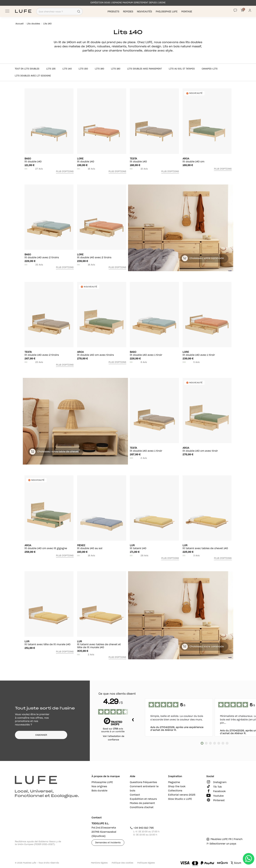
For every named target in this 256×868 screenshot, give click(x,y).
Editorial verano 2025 (182, 795)
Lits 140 (67, 69)
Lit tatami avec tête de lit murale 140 (49, 643)
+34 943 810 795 (142, 828)
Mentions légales (99, 863)
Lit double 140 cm (207, 160)
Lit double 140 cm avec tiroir (207, 449)
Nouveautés (145, 12)
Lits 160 (99, 69)
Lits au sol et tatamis (182, 69)
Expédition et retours (143, 799)
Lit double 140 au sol (102, 547)
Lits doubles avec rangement (145, 69)
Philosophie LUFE (167, 12)
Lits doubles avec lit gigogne (33, 76)
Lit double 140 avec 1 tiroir (154, 354)
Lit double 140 (49, 160)
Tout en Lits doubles (27, 69)
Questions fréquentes (143, 782)
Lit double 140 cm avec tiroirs (102, 354)
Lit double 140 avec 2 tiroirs (49, 256)
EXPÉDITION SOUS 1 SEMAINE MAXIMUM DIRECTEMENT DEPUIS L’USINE (128, 3)
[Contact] (235, 10)
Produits (114, 12)
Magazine (174, 782)
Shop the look (177, 787)
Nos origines (99, 787)
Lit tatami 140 (154, 547)
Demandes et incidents (108, 843)
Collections (175, 791)
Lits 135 (51, 69)
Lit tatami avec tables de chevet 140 (207, 547)
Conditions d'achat (142, 807)
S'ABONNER (41, 735)
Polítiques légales (146, 863)
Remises (128, 12)
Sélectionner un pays (221, 844)
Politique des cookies (122, 863)
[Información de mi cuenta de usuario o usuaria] (250, 11)
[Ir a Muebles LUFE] (23, 11)
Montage (187, 12)
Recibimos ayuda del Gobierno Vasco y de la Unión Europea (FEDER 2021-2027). (38, 843)
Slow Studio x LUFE (180, 799)
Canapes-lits (210, 69)
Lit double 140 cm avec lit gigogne (49, 547)
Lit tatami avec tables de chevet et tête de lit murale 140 (102, 644)
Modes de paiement (142, 803)
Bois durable (99, 791)
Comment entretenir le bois (144, 789)
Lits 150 (83, 69)
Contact (135, 795)
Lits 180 (116, 69)
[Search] (79, 11)
